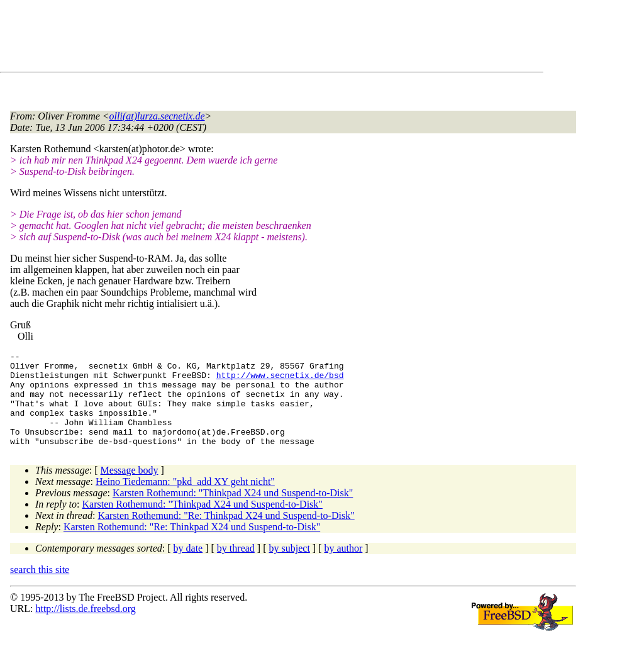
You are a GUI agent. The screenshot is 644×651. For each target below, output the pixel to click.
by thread (236, 567)
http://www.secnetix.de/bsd (280, 381)
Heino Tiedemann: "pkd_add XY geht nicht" (185, 500)
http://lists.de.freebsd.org (85, 627)
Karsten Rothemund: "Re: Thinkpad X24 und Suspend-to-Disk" (226, 534)
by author (343, 567)
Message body (130, 489)
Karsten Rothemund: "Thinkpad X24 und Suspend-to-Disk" (233, 512)
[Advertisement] (239, 38)
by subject (290, 567)
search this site (40, 588)
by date (188, 567)
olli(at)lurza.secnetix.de (157, 116)
